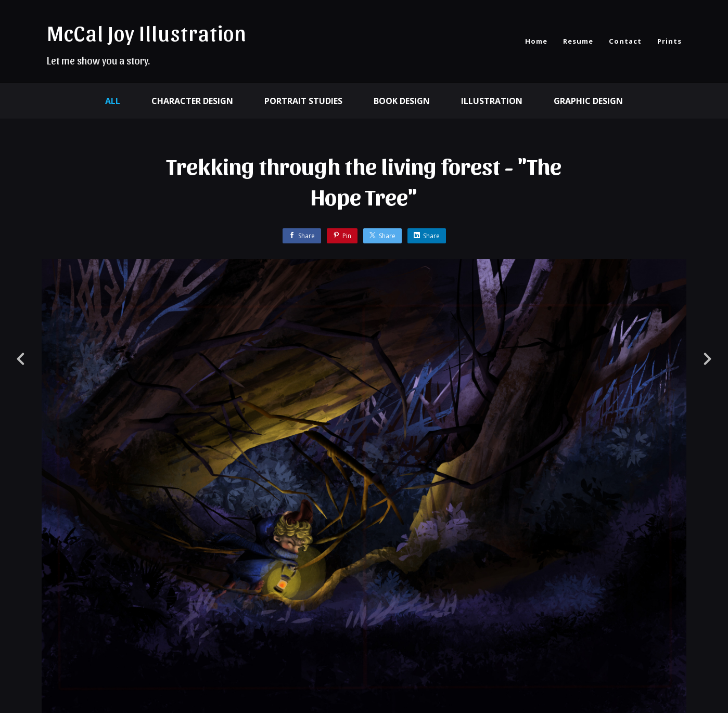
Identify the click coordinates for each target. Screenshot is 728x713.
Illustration (492, 101)
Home (536, 41)
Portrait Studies (303, 101)
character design (192, 101)
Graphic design (588, 101)
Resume (578, 41)
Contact (625, 41)
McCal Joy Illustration (147, 32)
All (113, 101)
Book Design (402, 101)
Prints (669, 41)
